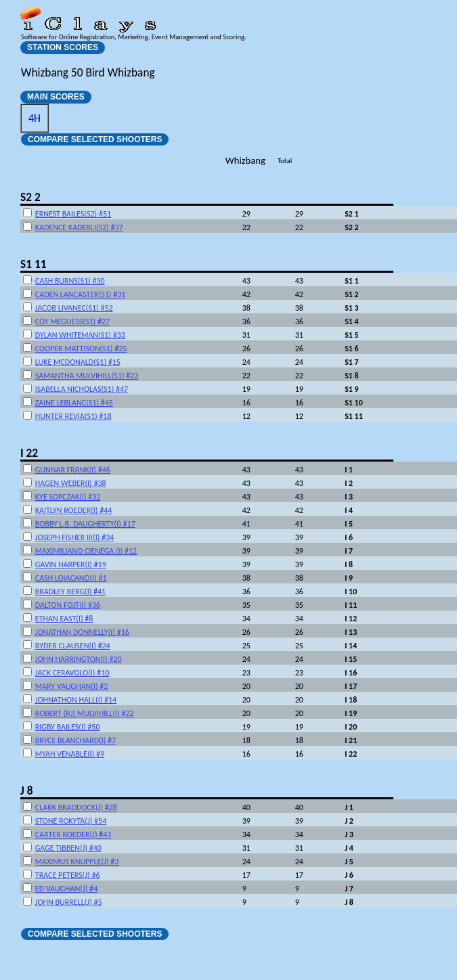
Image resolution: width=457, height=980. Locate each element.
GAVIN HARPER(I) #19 (71, 564)
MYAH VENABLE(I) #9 (70, 754)
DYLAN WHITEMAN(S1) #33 (80, 335)
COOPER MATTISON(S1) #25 (81, 349)
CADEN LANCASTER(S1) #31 (81, 294)
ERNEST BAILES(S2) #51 (73, 214)
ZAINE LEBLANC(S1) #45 (74, 403)
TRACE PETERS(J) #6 (68, 875)
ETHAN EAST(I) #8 (64, 619)
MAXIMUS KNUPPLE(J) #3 (77, 862)
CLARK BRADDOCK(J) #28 (76, 807)
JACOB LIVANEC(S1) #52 (74, 308)
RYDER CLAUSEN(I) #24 (73, 646)
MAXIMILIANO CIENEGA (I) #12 (86, 551)
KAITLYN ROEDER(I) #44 (74, 510)
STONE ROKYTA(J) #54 (71, 821)
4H (35, 118)
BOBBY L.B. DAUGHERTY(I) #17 (85, 524)
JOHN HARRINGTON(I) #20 (79, 659)
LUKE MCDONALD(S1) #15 (78, 362)
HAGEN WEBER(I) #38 (71, 483)
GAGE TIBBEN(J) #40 (68, 848)
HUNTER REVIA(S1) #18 (73, 416)
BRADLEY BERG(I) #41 (70, 592)
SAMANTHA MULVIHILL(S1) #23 (87, 376)
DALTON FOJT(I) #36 (68, 605)
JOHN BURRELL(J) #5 (69, 902)
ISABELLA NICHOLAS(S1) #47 (82, 389)
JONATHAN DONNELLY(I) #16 (82, 632)
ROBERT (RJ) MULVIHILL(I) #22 (85, 713)
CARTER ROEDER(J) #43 (73, 834)
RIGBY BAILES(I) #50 (68, 727)
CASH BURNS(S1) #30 (70, 281)
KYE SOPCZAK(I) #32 (68, 497)
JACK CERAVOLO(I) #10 (72, 673)
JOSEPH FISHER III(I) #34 (74, 537)
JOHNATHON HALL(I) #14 (76, 700)
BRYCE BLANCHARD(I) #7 (75, 740)
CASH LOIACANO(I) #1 (71, 578)
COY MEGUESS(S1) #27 (72, 321)
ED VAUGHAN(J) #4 (66, 889)
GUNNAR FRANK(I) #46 (73, 470)
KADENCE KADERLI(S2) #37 (79, 227)
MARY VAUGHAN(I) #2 (72, 686)
